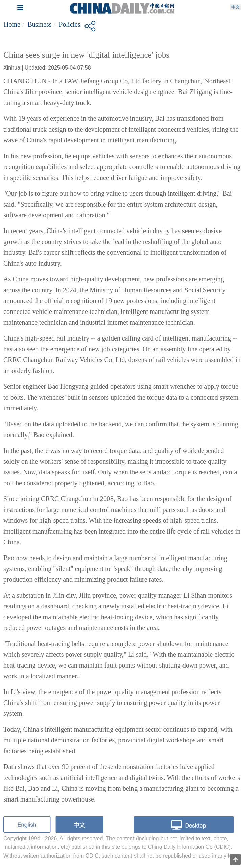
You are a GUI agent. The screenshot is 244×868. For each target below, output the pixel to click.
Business (39, 24)
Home (12, 24)
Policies (69, 24)
